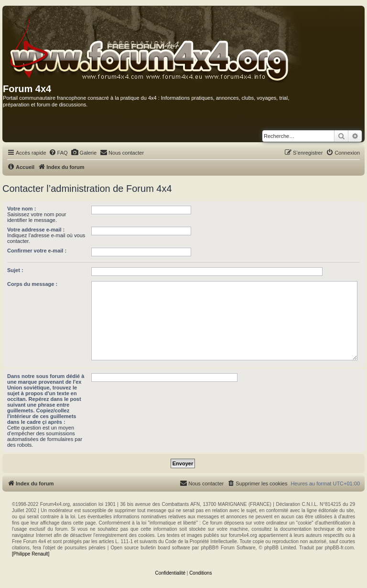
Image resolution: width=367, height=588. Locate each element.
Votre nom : (22, 209)
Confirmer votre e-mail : (37, 251)
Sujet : (15, 270)
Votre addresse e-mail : (36, 230)
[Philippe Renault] (31, 554)
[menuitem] (58, 153)
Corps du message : (32, 284)
